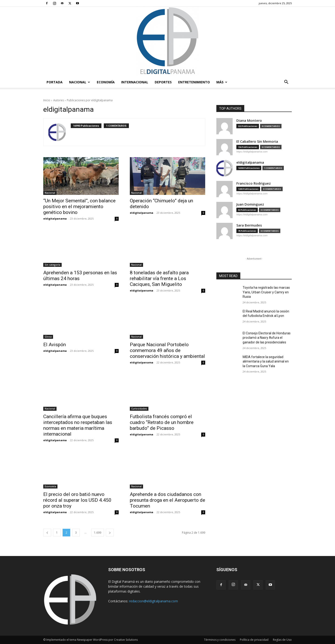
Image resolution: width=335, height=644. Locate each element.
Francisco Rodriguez (254, 183)
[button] (286, 83)
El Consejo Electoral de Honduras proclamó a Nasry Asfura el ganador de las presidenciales (267, 338)
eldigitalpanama (55, 219)
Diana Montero (249, 120)
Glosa (48, 337)
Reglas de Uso (282, 640)
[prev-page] (47, 533)
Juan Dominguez (250, 204)
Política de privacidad (254, 640)
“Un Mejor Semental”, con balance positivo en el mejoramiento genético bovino (79, 207)
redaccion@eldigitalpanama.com (154, 601)
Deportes (163, 82)
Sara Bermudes (249, 225)
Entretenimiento (194, 82)
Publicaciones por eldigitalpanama (90, 100)
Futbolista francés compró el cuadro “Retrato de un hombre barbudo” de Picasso (162, 422)
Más (222, 82)
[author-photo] (60, 132)
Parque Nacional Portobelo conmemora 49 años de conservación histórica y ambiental (167, 350)
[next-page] (110, 533)
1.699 (98, 533)
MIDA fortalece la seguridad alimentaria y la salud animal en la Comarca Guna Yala (266, 361)
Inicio (47, 100)
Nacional (80, 82)
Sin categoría (52, 265)
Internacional (135, 82)
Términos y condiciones (220, 640)
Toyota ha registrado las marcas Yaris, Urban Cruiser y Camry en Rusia (266, 292)
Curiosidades (139, 409)
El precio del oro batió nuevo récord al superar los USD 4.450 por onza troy (77, 500)
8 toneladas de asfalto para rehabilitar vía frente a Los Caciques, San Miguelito (159, 278)
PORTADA (55, 82)
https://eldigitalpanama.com (252, 152)
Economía (106, 82)
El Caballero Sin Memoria (257, 141)
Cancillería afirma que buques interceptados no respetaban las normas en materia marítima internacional (78, 425)
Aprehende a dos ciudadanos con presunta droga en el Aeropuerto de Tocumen (167, 500)
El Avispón (55, 345)
